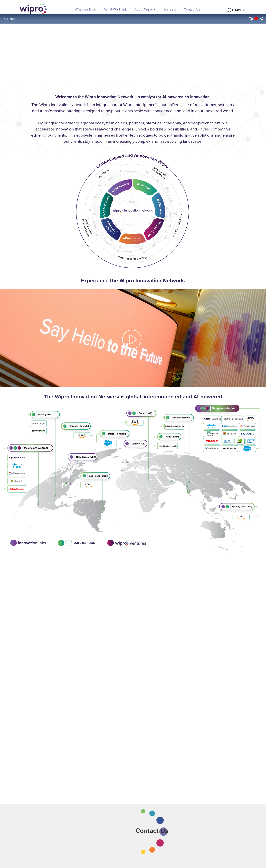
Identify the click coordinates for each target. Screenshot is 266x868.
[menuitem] (236, 10)
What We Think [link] (116, 9)
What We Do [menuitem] (86, 9)
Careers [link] (170, 9)
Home (11, 19)
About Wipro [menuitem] (145, 9)
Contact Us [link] (192, 9)
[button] (250, 19)
